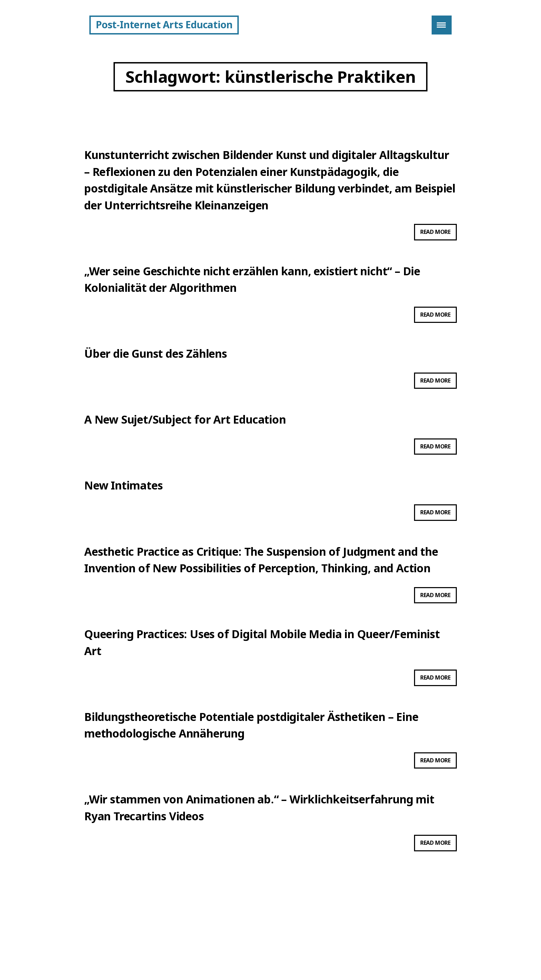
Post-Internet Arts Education (164, 24)
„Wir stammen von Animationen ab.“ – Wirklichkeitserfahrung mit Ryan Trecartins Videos (259, 850)
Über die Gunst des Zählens (156, 370)
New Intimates (123, 508)
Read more (439, 243)
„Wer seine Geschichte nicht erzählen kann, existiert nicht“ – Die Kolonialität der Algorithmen (252, 291)
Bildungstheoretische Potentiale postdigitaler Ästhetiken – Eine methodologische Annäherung (251, 762)
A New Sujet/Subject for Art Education (185, 439)
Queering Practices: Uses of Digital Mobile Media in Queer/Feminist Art (262, 674)
